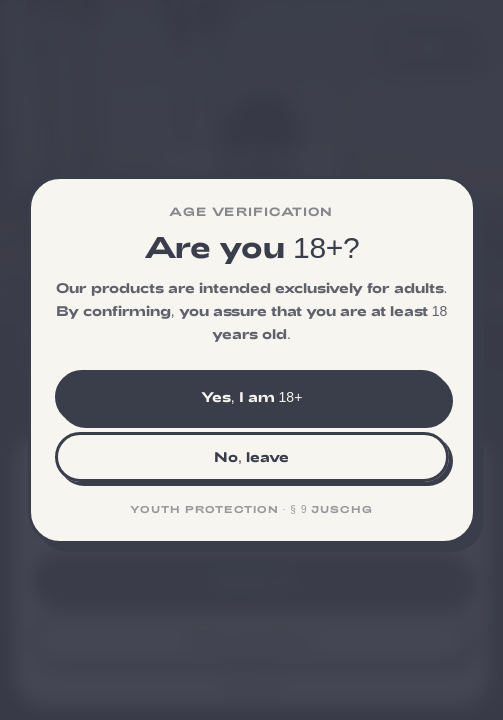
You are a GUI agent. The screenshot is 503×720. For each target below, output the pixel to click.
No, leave (251, 456)
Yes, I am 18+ (252, 396)
